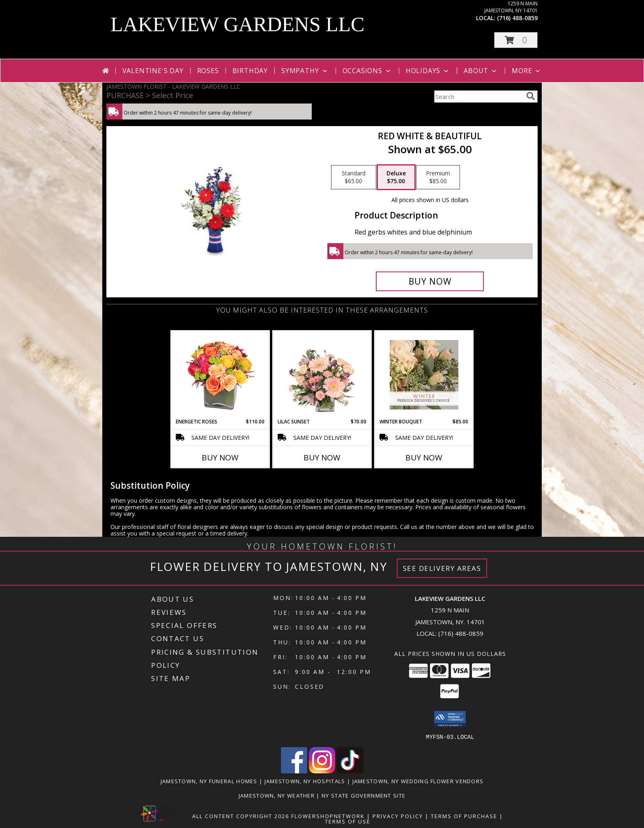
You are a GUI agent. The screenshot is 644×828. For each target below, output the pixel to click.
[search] (531, 96)
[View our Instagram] (322, 771)
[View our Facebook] (294, 771)
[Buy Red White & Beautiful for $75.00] (430, 281)
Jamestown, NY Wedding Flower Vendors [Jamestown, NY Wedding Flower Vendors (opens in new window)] (418, 781)
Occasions (367, 71)
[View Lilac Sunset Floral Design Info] (322, 375)
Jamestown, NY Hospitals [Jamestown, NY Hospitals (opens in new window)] (305, 781)
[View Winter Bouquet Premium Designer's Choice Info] (424, 375)
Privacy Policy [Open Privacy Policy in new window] (398, 816)
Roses (208, 71)
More (527, 71)
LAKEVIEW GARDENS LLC (237, 24)
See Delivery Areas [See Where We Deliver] (442, 568)
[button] (516, 40)
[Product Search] (478, 97)
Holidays (428, 71)
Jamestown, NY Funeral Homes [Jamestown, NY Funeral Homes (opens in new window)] (209, 781)
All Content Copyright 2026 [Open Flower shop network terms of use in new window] (241, 816)
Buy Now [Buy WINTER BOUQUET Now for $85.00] (424, 458)
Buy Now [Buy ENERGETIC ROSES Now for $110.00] (220, 458)
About (481, 71)
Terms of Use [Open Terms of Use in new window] (348, 821)
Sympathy (305, 71)
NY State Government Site (363, 795)
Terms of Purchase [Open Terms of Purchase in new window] (464, 816)
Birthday (250, 71)
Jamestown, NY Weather (277, 795)
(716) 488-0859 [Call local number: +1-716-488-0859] (517, 18)
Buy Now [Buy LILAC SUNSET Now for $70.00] (322, 458)
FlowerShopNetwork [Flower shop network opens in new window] (328, 816)
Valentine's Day (153, 71)
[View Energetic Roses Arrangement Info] (220, 375)
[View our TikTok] (350, 771)
